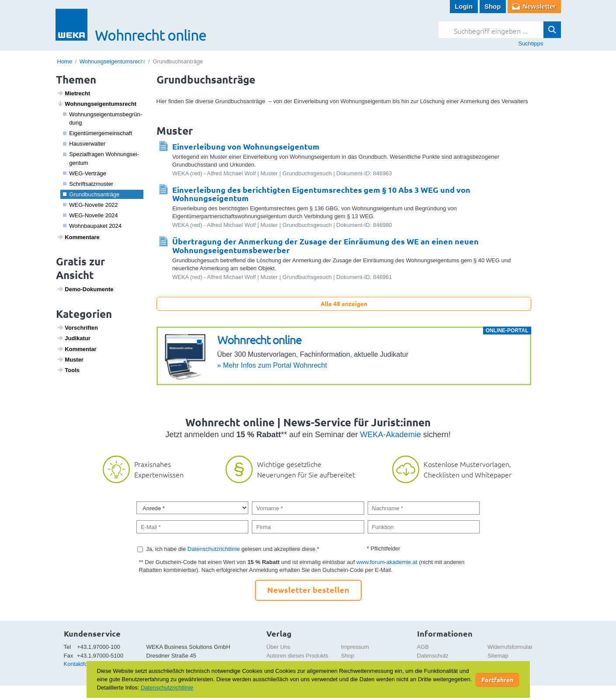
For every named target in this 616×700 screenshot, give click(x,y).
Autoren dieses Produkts (297, 656)
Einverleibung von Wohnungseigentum (246, 146)
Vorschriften (77, 327)
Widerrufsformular (510, 647)
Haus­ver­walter (84, 144)
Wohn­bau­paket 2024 (92, 226)
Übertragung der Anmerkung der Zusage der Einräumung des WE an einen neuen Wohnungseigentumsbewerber (325, 246)
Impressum (355, 647)
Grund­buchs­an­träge (91, 194)
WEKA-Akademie (391, 435)
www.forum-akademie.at (387, 562)
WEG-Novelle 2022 (90, 205)
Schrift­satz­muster (88, 184)
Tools (68, 370)
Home (65, 61)
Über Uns (278, 647)
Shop (493, 6)
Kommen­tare (78, 237)
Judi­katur (74, 338)
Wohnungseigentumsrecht (113, 61)
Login (464, 6)
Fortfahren (497, 679)
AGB (423, 647)
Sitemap (498, 656)
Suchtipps (531, 44)
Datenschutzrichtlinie (214, 549)
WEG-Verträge (85, 173)
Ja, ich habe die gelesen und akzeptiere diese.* (233, 549)
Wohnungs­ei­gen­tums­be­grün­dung (103, 119)
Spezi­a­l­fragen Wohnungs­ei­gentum (101, 158)
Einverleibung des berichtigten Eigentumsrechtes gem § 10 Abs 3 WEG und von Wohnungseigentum (321, 194)
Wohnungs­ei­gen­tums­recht (97, 104)
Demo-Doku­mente (85, 289)
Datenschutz (433, 656)
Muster (70, 359)
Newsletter (539, 6)
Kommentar (77, 349)
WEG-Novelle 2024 (90, 215)
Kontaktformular (84, 664)
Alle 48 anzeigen (344, 303)
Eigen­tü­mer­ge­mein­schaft (97, 133)
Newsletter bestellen (308, 590)
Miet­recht (73, 93)
